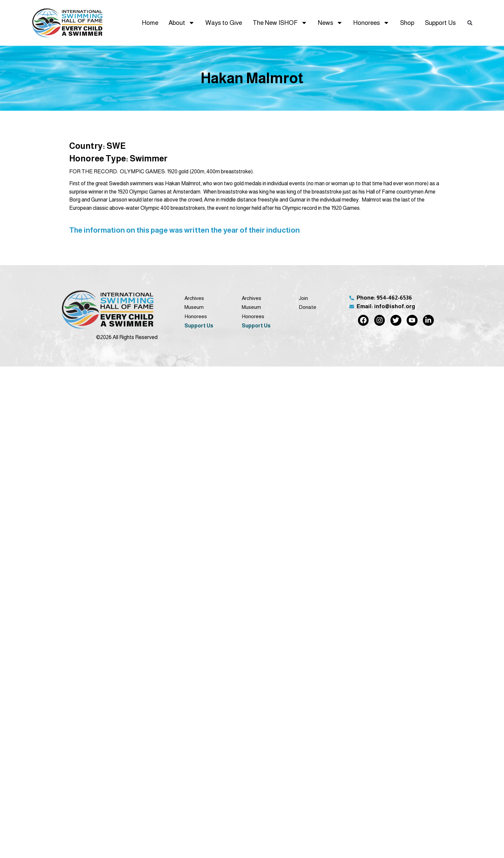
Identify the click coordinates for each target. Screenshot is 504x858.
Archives (194, 298)
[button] (470, 23)
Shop (407, 23)
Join (303, 298)
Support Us (440, 23)
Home (150, 23)
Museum (194, 307)
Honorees (371, 23)
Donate (307, 307)
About (182, 23)
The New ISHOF (280, 23)
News (330, 23)
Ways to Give (224, 23)
